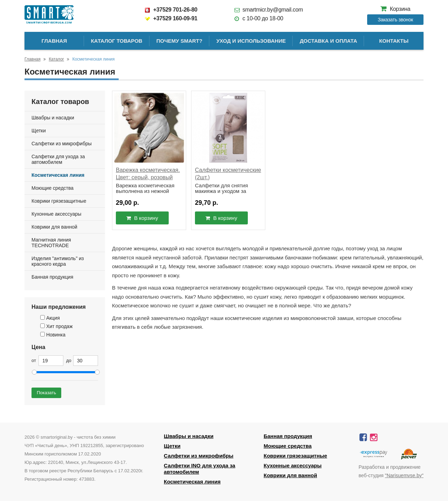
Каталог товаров (117, 41)
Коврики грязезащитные (59, 201)
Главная (54, 41)
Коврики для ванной (54, 227)
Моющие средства (52, 188)
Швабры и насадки (53, 118)
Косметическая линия (58, 175)
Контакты (394, 41)
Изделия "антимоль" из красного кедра (58, 261)
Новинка (53, 335)
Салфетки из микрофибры (62, 144)
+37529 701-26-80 (171, 10)
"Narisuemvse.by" (404, 475)
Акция (50, 318)
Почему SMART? (179, 41)
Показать (46, 393)
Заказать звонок (395, 20)
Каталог (56, 59)
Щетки (39, 131)
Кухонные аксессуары (56, 214)
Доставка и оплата (328, 41)
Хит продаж (57, 326)
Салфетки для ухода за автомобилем (58, 159)
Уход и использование (251, 41)
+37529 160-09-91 (171, 18)
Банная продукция (52, 277)
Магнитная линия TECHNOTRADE (51, 243)
